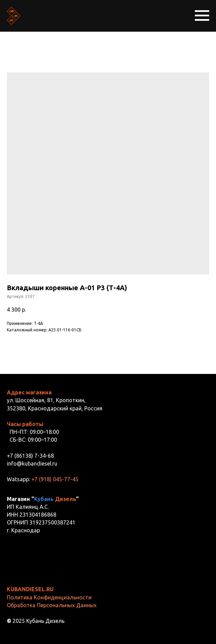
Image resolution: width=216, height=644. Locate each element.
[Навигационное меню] (202, 16)
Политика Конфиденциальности (49, 597)
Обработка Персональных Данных (52, 605)
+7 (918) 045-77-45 (55, 479)
